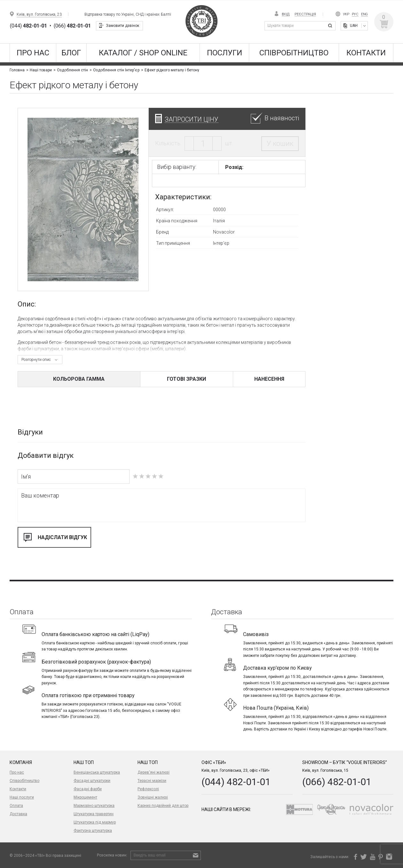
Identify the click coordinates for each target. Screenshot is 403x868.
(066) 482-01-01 (337, 782)
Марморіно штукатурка (94, 806)
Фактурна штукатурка (93, 831)
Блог (71, 53)
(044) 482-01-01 (236, 782)
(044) (28, 26)
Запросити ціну (192, 119)
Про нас (33, 53)
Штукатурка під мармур (95, 822)
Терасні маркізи (152, 781)
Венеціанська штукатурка (97, 772)
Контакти (366, 53)
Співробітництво (294, 53)
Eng (364, 14)
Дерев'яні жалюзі (154, 772)
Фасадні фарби (88, 789)
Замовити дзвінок (122, 26)
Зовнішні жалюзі (153, 797)
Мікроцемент (85, 797)
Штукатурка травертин (94, 814)
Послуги (225, 53)
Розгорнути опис (36, 360)
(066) (72, 26)
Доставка (18, 814)
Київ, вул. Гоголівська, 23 (39, 14)
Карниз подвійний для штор (163, 806)
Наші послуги (22, 797)
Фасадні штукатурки (92, 781)
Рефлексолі (148, 789)
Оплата (16, 806)
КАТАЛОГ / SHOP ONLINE (143, 53)
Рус (355, 14)
